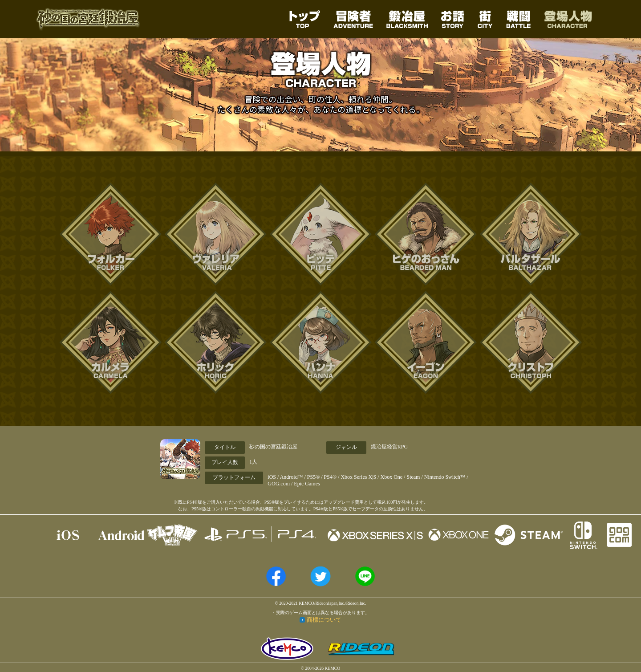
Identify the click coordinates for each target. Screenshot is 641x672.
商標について (324, 620)
